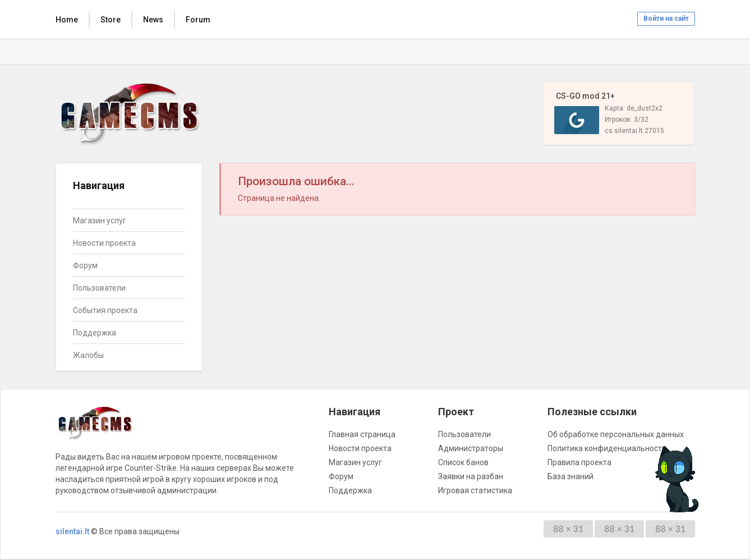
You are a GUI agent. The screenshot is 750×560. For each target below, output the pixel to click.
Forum (198, 20)
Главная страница (362, 434)
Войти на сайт (666, 19)
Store (111, 20)
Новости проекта (104, 243)
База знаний (570, 476)
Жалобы (88, 355)
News (153, 20)
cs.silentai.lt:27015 (634, 131)
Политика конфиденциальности (607, 448)
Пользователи (99, 288)
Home (67, 20)
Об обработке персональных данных (616, 434)
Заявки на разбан (471, 476)
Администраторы (471, 448)
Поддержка (95, 333)
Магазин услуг (100, 221)
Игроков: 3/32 (627, 120)
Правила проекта (579, 462)
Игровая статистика (475, 490)
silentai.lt (72, 531)
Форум (85, 265)
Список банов (463, 462)
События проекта (105, 310)
